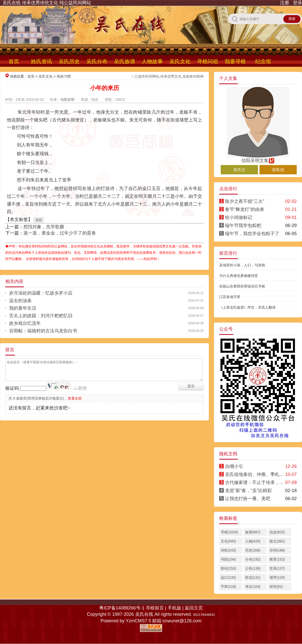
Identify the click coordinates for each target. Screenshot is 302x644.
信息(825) (277, 532)
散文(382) (277, 541)
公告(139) (253, 568)
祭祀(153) (228, 568)
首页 (14, 61)
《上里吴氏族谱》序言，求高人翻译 (247, 307)
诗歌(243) (228, 550)
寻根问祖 (208, 61)
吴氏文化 (180, 61)
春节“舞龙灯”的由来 (245, 209)
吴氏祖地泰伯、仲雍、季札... (254, 474)
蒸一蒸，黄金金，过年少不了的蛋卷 (60, 233)
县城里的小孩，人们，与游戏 (242, 265)
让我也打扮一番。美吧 (248, 499)
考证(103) (253, 587)
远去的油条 (20, 301)
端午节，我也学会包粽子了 (252, 234)
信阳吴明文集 (258, 158)
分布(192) (253, 559)
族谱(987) (253, 532)
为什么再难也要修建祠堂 (239, 276)
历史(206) (253, 550)
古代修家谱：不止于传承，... (254, 482)
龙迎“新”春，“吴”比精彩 (248, 491)
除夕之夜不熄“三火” (245, 201)
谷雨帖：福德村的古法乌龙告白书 (43, 331)
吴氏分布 (97, 61)
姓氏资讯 (42, 61)
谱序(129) (277, 577)
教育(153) (277, 559)
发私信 (278, 170)
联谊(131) (253, 577)
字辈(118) (228, 587)
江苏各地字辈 (230, 297)
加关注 (239, 170)
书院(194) (228, 559)
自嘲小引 (234, 466)
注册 (285, 3)
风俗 (39, 220)
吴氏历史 (69, 61)
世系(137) (277, 568)
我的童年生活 (23, 308)
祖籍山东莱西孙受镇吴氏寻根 (242, 286)
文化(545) (228, 541)
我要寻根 (235, 61)
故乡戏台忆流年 (25, 323)
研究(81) (276, 587)
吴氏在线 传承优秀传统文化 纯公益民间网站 (47, 3)
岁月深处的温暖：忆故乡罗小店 (41, 293)
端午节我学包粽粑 (243, 226)
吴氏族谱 (125, 61)
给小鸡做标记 (239, 217)
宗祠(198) (277, 550)
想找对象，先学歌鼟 (44, 227)
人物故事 (152, 61)
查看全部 (75, 398)
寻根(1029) (229, 532)
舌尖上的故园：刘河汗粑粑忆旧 (41, 316)
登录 (297, 3)
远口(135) (228, 577)
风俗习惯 (64, 76)
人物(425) (253, 541)
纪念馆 (263, 61)
